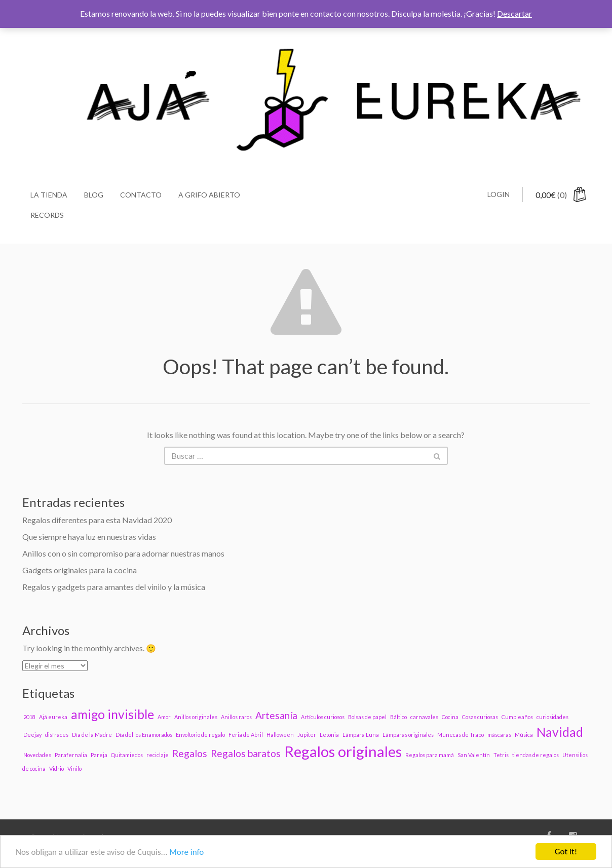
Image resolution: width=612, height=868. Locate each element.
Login (499, 194)
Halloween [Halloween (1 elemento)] (280, 735)
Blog (94, 195)
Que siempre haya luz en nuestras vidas (89, 537)
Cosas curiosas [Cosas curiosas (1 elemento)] (480, 717)
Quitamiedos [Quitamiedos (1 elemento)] (127, 755)
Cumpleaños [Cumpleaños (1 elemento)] (517, 717)
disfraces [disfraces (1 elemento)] (57, 735)
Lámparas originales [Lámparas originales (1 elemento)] (408, 735)
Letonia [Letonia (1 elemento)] (329, 735)
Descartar (514, 13)
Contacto (141, 195)
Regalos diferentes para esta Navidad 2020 (97, 520)
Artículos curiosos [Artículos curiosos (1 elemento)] (323, 717)
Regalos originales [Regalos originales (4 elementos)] (343, 751)
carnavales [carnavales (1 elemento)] (424, 717)
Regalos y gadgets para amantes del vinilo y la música (114, 587)
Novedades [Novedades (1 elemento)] (37, 755)
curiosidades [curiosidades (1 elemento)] (552, 717)
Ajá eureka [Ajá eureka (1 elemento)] (53, 717)
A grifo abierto (209, 195)
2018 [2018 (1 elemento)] (29, 717)
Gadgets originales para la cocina (80, 570)
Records (47, 215)
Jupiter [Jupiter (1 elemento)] (307, 735)
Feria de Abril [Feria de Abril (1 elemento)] (246, 735)
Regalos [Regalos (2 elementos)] (190, 753)
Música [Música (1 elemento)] (524, 735)
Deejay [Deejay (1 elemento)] (32, 735)
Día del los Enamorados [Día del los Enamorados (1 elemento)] (144, 735)
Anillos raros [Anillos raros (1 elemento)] (236, 717)
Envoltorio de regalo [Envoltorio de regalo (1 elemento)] (200, 735)
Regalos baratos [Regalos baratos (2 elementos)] (246, 753)
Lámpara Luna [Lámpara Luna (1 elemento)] (361, 735)
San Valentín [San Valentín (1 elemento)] (474, 755)
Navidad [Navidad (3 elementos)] (560, 732)
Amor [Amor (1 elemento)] (164, 717)
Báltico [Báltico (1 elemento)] (398, 717)
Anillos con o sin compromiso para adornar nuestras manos (123, 553)
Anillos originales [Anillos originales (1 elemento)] (196, 717)
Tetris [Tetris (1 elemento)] (501, 755)
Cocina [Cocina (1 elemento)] (450, 717)
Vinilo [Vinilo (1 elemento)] (74, 768)
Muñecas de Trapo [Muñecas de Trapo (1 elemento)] (461, 735)
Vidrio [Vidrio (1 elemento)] (56, 768)
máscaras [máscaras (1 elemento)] (499, 735)
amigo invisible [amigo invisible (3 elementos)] (112, 714)
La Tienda (49, 195)
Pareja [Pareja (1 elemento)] (99, 755)
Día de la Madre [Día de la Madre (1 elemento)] (92, 735)
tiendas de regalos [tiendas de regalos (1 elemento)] (535, 755)
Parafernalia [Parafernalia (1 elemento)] (71, 755)
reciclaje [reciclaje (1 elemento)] (158, 755)
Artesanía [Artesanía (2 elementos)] (276, 715)
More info (186, 852)
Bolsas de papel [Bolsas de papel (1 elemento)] (367, 717)
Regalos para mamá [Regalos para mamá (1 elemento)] (430, 755)
